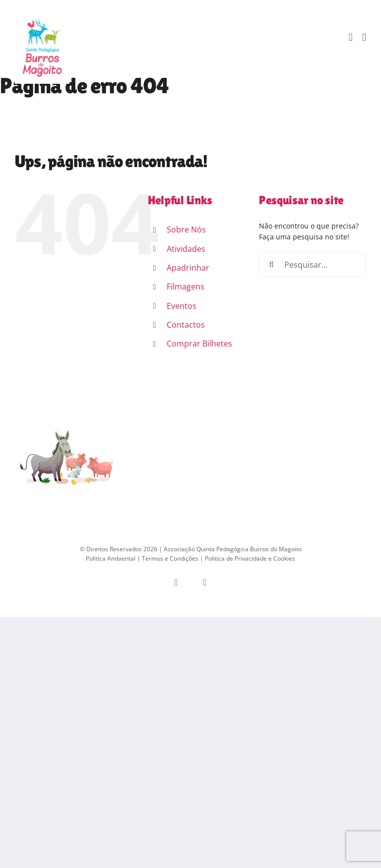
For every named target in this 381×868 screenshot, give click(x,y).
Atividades (186, 249)
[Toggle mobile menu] (364, 37)
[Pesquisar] (271, 265)
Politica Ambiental (111, 558)
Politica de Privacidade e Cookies (250, 558)
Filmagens (186, 287)
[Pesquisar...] (313, 265)
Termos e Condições (170, 558)
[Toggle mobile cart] (351, 37)
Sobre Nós (186, 230)
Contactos (186, 325)
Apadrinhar (188, 268)
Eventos (182, 306)
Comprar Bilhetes (199, 344)
